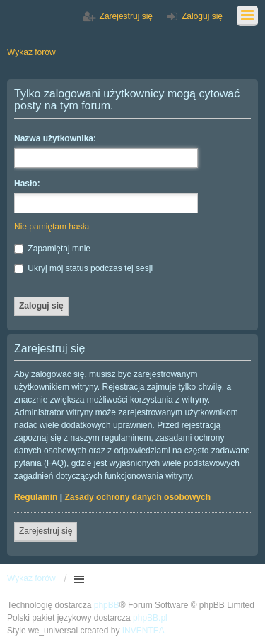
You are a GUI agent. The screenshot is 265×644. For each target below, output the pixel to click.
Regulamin (36, 497)
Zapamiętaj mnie (52, 249)
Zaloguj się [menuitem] (202, 16)
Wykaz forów (31, 578)
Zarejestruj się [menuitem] (126, 16)
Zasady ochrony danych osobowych (137, 497)
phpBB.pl (150, 618)
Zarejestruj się (46, 531)
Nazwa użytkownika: (55, 138)
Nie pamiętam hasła (52, 227)
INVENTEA (143, 631)
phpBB (107, 605)
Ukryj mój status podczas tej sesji (83, 268)
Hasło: (27, 184)
